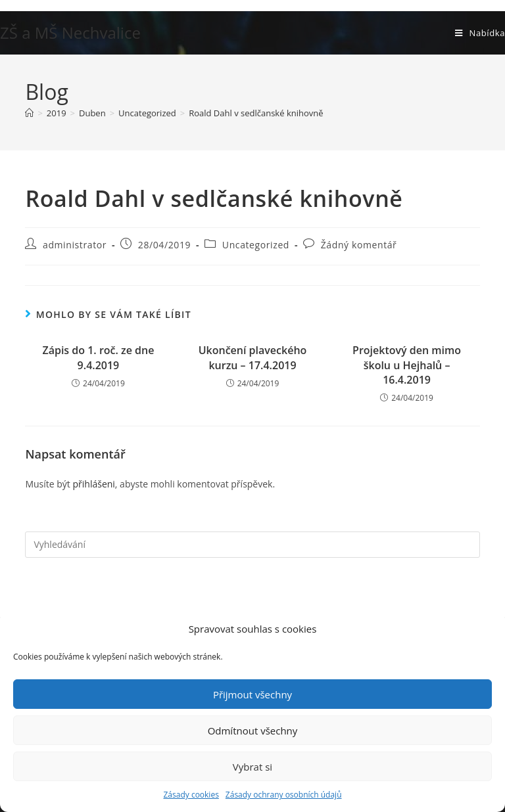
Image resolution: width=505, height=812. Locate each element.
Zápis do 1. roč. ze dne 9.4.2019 (98, 357)
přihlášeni (93, 484)
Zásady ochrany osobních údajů (284, 795)
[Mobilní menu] (480, 33)
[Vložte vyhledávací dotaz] (252, 545)
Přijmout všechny (252, 694)
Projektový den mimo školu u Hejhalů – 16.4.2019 (407, 365)
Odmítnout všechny (253, 731)
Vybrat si (252, 767)
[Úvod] (29, 113)
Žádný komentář (359, 245)
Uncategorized (256, 245)
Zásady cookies (191, 795)
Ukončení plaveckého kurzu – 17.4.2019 (253, 357)
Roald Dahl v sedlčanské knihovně (256, 113)
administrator (75, 245)
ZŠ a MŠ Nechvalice (70, 33)
